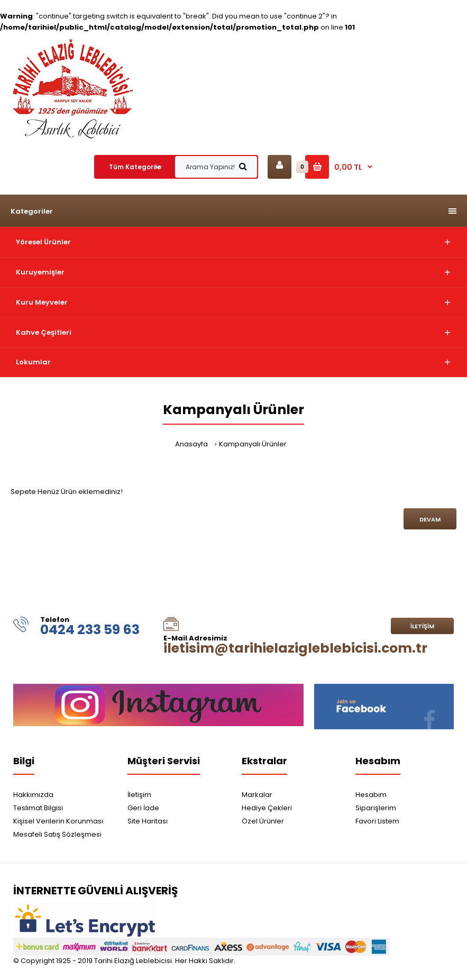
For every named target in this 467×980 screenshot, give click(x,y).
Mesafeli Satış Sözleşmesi (57, 834)
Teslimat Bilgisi (38, 808)
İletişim (422, 626)
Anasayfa (191, 444)
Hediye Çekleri (267, 808)
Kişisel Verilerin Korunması (58, 821)
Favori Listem (377, 821)
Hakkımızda (33, 795)
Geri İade (143, 808)
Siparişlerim (376, 808)
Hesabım (371, 795)
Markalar (257, 795)
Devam (430, 519)
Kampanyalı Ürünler (253, 444)
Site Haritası (148, 821)
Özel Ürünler (263, 821)
